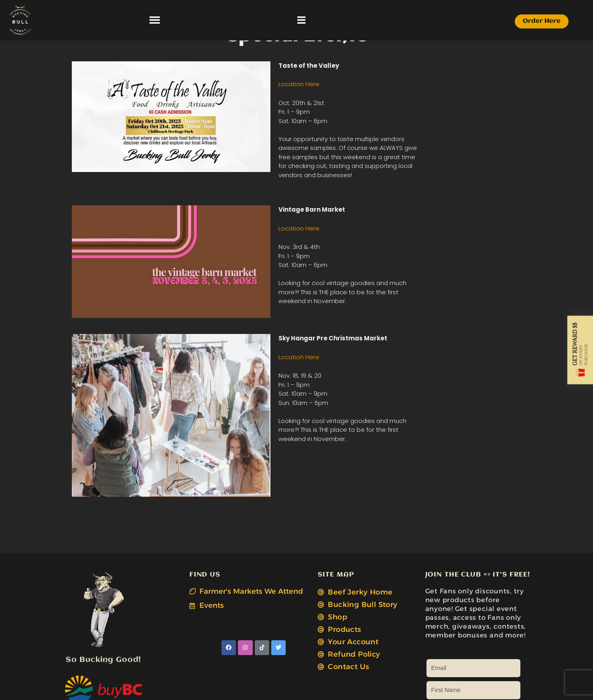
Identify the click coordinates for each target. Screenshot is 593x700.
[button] (225, 20)
